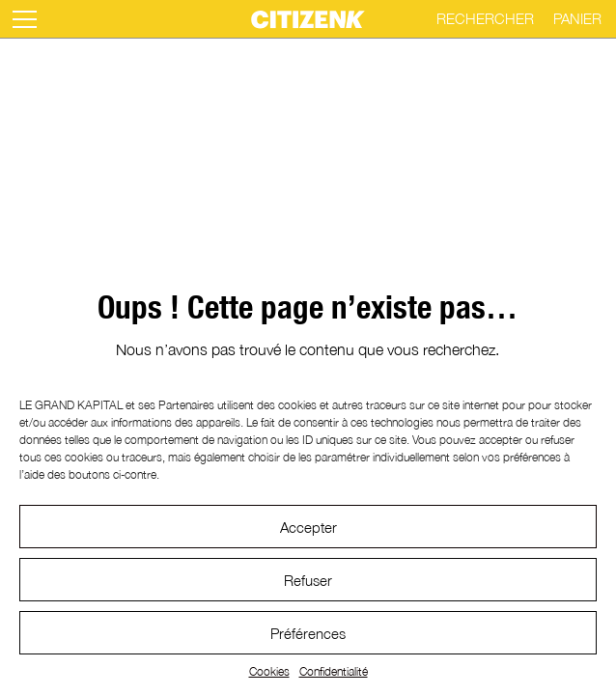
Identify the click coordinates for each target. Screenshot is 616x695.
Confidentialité (334, 671)
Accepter (308, 527)
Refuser (308, 580)
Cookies (269, 671)
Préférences (308, 633)
